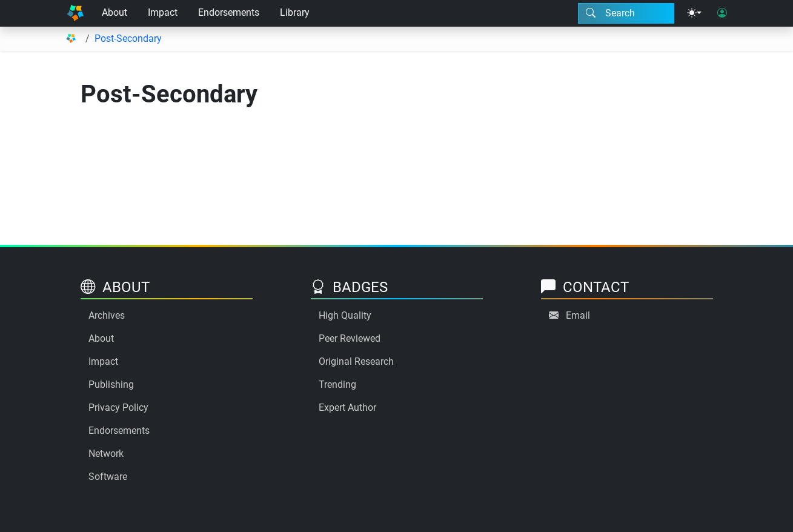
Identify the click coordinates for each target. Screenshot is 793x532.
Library (295, 12)
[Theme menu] (694, 13)
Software (108, 477)
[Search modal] (626, 13)
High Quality (345, 315)
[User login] (722, 13)
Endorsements (229, 12)
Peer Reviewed (350, 338)
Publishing (111, 384)
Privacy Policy (118, 407)
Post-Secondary (128, 38)
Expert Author (347, 407)
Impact (163, 12)
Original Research (356, 361)
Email (578, 315)
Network (106, 454)
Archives (107, 315)
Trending (337, 384)
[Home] (75, 13)
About (114, 12)
